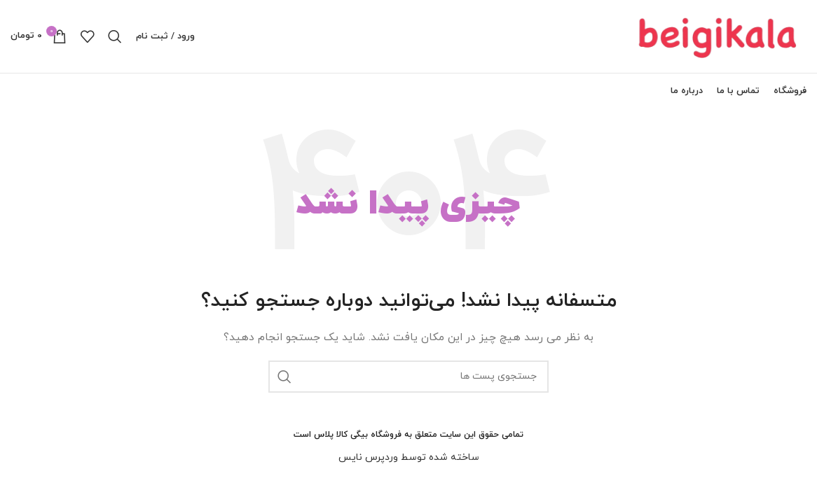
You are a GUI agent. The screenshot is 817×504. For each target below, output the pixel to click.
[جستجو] (115, 36)
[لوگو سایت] (719, 35)
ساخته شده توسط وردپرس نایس (409, 457)
